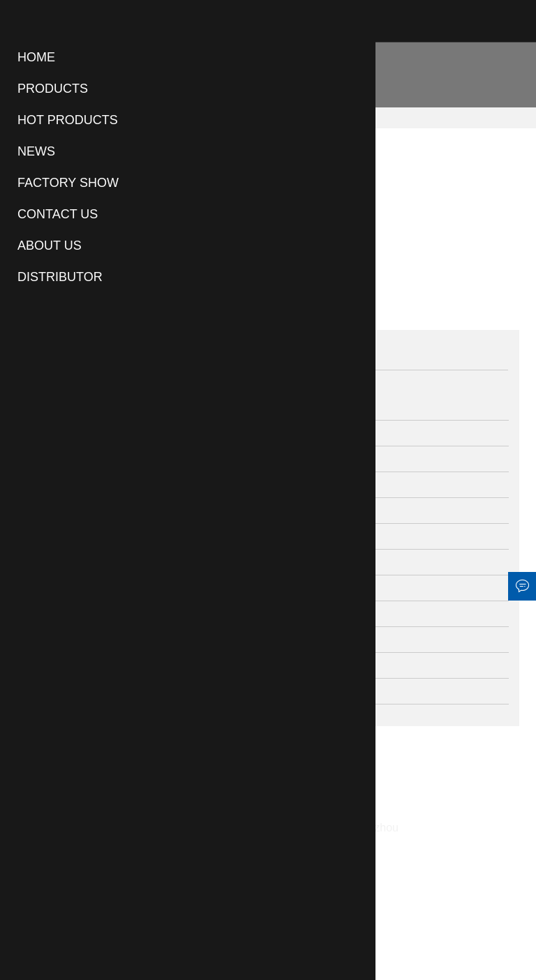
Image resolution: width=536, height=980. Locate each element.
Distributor (60, 277)
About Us (50, 246)
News (36, 151)
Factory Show (68, 183)
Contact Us (58, 214)
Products (53, 89)
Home (36, 57)
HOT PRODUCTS (68, 120)
